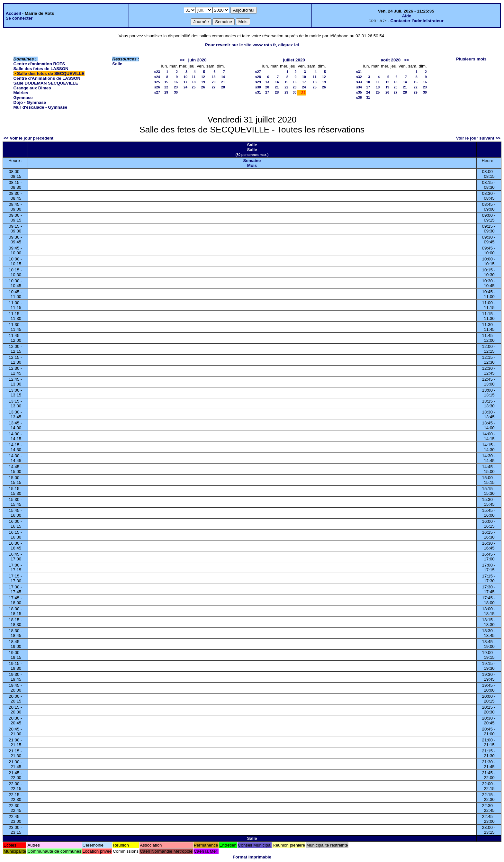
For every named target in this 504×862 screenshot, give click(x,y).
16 (176, 82)
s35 (359, 92)
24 (185, 87)
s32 (359, 77)
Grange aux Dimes (32, 88)
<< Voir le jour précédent (28, 138)
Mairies (21, 93)
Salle (117, 64)
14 (223, 77)
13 (214, 77)
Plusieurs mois (471, 59)
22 (166, 87)
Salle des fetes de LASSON (41, 69)
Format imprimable (252, 857)
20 (214, 82)
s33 (359, 82)
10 (185, 77)
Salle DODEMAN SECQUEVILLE (46, 83)
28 (223, 87)
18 (194, 82)
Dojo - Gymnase (30, 102)
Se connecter (19, 18)
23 (176, 87)
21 (223, 82)
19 (203, 82)
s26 (157, 87)
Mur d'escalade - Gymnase (40, 107)
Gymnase (23, 98)
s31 (258, 92)
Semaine (252, 161)
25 (194, 87)
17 (185, 82)
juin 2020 (197, 60)
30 (176, 92)
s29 (258, 82)
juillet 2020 (294, 60)
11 (194, 77)
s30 (258, 87)
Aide (407, 16)
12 (203, 77)
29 (166, 92)
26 (203, 87)
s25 (157, 82)
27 (214, 87)
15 (166, 82)
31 (368, 97)
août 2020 (391, 60)
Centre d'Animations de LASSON (47, 78)
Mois (252, 165)
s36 (359, 97)
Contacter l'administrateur (417, 21)
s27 (157, 92)
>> (407, 60)
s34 (359, 87)
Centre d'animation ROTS (39, 64)
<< (182, 60)
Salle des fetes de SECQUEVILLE (51, 73)
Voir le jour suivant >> (478, 138)
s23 (157, 72)
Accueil (13, 13)
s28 (258, 77)
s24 (157, 77)
